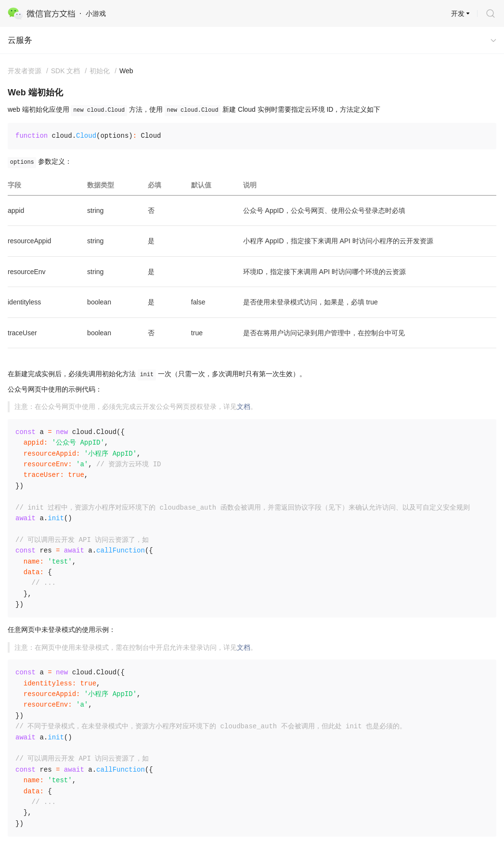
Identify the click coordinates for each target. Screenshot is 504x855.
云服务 (20, 40)
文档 (244, 407)
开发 (458, 13)
